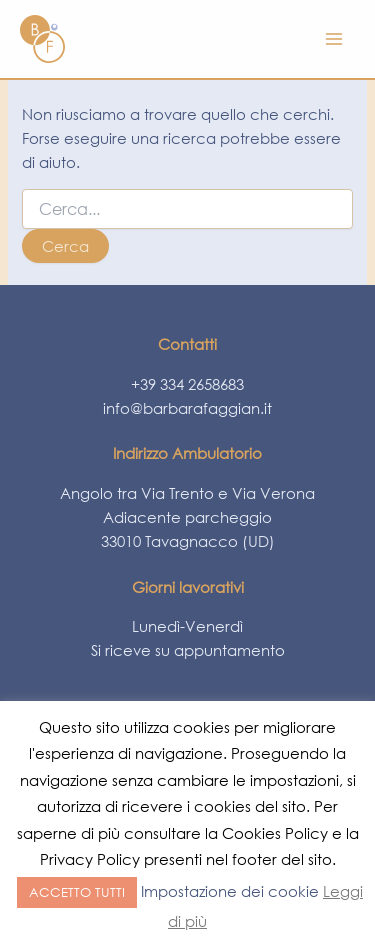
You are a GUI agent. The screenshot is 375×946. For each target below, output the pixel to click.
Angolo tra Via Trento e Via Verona (187, 493)
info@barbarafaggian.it (187, 408)
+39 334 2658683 (187, 384)
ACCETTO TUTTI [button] (77, 892)
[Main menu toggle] (334, 39)
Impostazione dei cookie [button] (230, 891)
